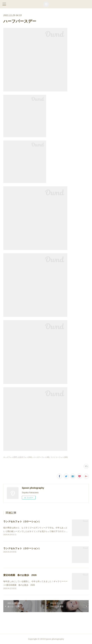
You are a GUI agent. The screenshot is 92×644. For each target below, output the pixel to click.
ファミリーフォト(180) (59, 457)
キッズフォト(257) (10, 457)
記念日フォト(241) (25, 457)
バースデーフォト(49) (41, 457)
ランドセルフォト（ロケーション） (22, 521)
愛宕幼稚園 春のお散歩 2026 (20, 575)
